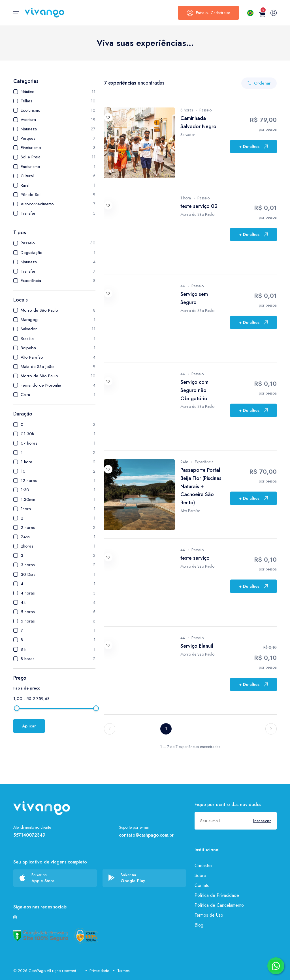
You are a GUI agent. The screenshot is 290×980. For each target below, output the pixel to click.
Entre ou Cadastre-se (208, 13)
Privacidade (97, 971)
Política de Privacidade (217, 895)
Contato (202, 885)
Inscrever (262, 821)
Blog (199, 925)
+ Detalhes (253, 147)
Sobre (200, 875)
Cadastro (203, 866)
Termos (121, 971)
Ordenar (259, 83)
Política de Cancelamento (219, 905)
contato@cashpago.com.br (146, 835)
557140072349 (29, 835)
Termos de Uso (209, 915)
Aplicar (29, 726)
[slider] (17, 708)
